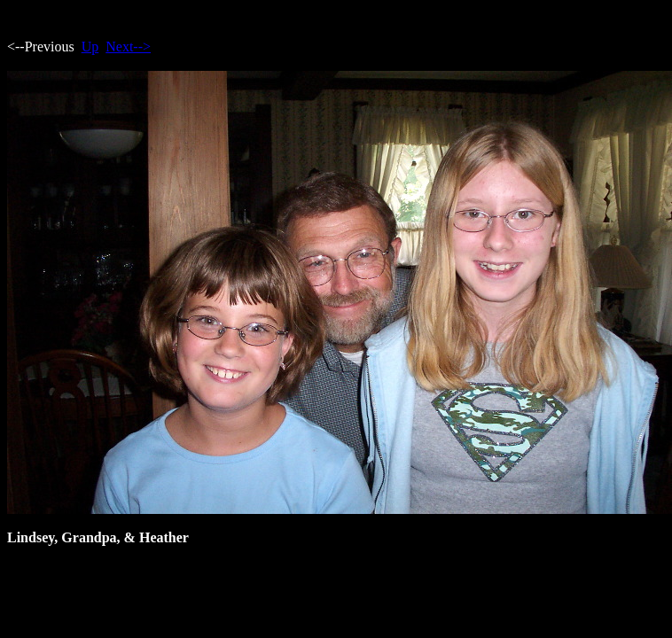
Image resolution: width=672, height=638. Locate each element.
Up (90, 47)
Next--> (128, 47)
